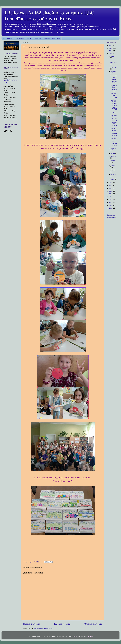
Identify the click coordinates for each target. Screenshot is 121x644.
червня (113, 156)
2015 (111, 202)
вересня (114, 72)
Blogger (90, 636)
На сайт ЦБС (8, 38)
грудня (113, 56)
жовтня (113, 67)
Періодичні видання (34, 38)
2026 (111, 45)
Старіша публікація (93, 624)
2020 (111, 188)
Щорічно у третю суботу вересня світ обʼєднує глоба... (114, 106)
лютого (113, 174)
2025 (111, 48)
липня (113, 153)
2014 (111, 205)
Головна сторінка (62, 624)
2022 (111, 183)
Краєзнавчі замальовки (52, 38)
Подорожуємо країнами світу (114, 88)
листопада (114, 63)
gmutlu (75, 636)
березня (114, 170)
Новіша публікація (32, 624)
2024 (111, 51)
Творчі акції (20, 38)
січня (113, 179)
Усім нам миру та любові (114, 95)
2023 (111, 54)
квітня (113, 165)
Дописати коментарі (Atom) (43, 628)
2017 (111, 197)
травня (113, 161)
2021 (111, 185)
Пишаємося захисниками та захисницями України (114, 120)
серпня (113, 149)
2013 (111, 208)
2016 (111, 200)
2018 (111, 194)
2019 (111, 191)
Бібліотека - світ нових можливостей (114, 79)
